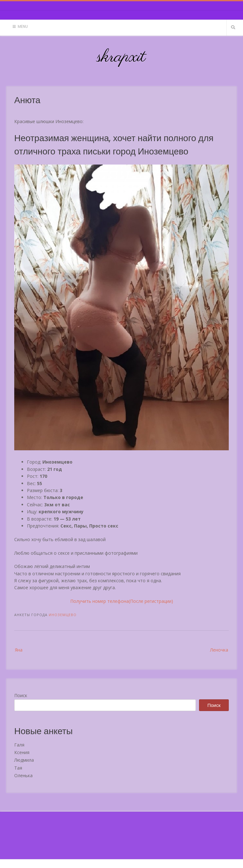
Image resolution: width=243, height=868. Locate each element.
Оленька (23, 775)
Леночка (219, 650)
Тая (18, 768)
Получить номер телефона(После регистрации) (122, 601)
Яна (19, 650)
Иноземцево (63, 615)
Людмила (24, 760)
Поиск (21, 695)
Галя (19, 745)
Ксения (22, 752)
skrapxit (121, 57)
